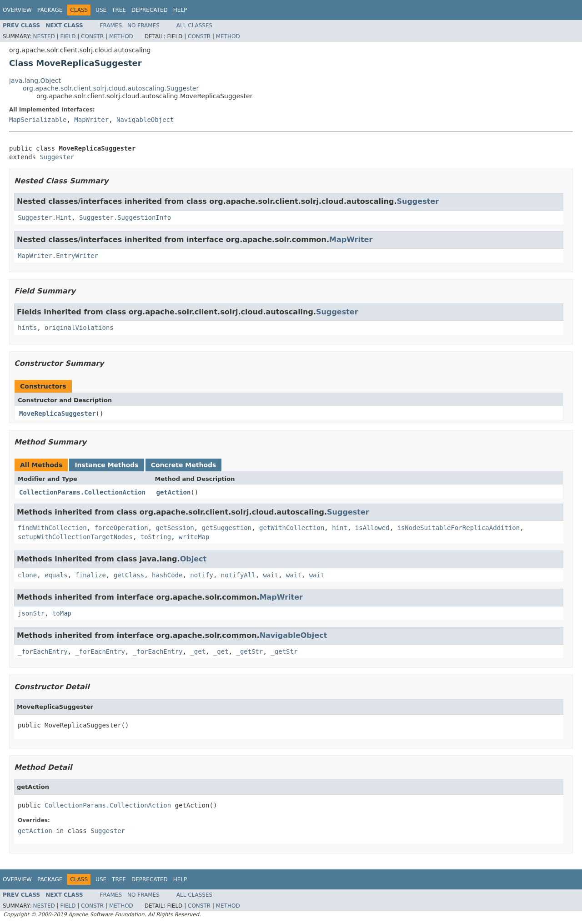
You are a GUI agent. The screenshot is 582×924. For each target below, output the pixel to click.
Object (193, 559)
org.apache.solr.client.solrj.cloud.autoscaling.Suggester (111, 88)
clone (27, 575)
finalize (90, 575)
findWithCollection (52, 528)
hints (27, 328)
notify (202, 575)
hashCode (167, 575)
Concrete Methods (184, 465)
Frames (111, 25)
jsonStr (31, 613)
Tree (119, 10)
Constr (92, 36)
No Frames (143, 25)
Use (101, 10)
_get (198, 651)
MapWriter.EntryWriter (58, 256)
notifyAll (238, 575)
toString (156, 537)
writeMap (194, 537)
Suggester (57, 157)
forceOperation (121, 528)
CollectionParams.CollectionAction (82, 492)
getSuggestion (227, 528)
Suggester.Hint (45, 217)
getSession (175, 528)
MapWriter (91, 120)
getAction (174, 492)
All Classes (194, 25)
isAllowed (372, 528)
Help (180, 10)
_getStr (249, 651)
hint (340, 528)
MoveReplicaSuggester (58, 414)
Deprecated (150, 10)
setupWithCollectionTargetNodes (75, 537)
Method (121, 36)
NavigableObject (145, 120)
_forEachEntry (43, 651)
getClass (129, 575)
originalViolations (79, 328)
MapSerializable (38, 120)
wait (271, 575)
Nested (44, 36)
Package (50, 10)
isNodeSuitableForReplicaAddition (459, 528)
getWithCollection (292, 528)
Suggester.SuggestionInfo (125, 217)
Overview (17, 10)
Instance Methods (106, 465)
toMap (62, 613)
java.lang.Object (35, 81)
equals (56, 575)
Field (68, 36)
